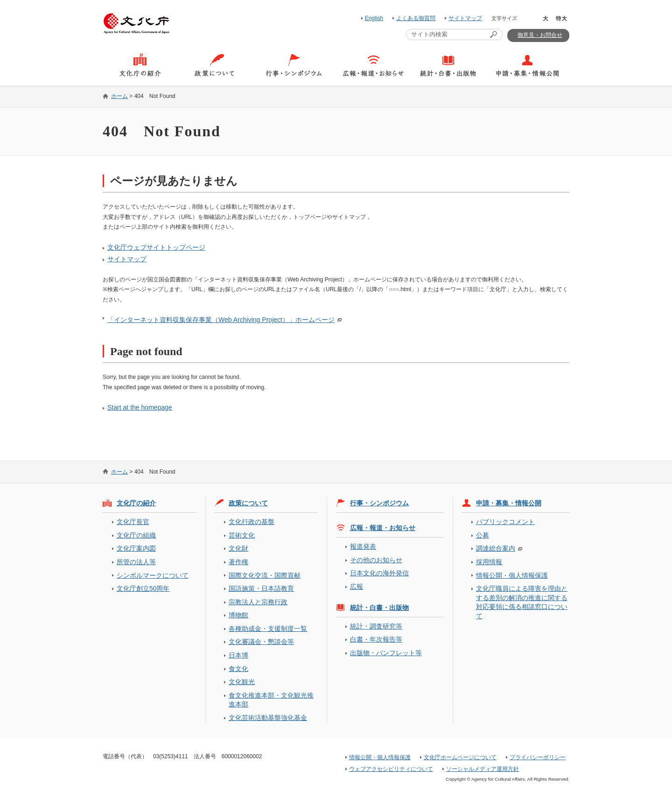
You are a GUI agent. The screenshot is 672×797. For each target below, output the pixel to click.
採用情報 (489, 562)
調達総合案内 (496, 548)
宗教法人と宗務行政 (258, 602)
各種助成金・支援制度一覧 (268, 629)
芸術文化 (242, 535)
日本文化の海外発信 (379, 573)
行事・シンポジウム (379, 503)
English (374, 18)
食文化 (238, 669)
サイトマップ (465, 18)
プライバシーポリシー (538, 757)
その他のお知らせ (376, 560)
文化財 (238, 548)
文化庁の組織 (136, 535)
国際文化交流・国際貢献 (265, 575)
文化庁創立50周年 (143, 588)
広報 (357, 587)
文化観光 (242, 682)
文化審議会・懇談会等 (261, 642)
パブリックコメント (505, 522)
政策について (248, 503)
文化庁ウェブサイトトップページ (156, 247)
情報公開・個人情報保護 (512, 575)
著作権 (238, 562)
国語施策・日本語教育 (261, 588)
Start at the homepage (140, 407)
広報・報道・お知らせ (383, 528)
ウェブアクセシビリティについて (391, 769)
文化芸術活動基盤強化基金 (268, 718)
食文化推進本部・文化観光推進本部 (271, 700)
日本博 (238, 655)
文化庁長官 (133, 522)
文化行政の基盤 (252, 522)
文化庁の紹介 (136, 503)
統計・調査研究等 (376, 626)
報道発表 (363, 546)
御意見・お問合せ (540, 35)
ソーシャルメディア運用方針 (483, 769)
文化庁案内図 (136, 548)
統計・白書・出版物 (379, 608)
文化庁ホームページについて (460, 757)
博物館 (238, 615)
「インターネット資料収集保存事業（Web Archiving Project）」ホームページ (221, 320)
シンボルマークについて (153, 575)
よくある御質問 (416, 18)
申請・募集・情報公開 (509, 503)
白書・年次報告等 (376, 639)
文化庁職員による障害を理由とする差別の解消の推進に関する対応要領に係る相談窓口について (522, 602)
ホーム (119, 96)
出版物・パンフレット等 (386, 653)
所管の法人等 (136, 562)
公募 (483, 535)
